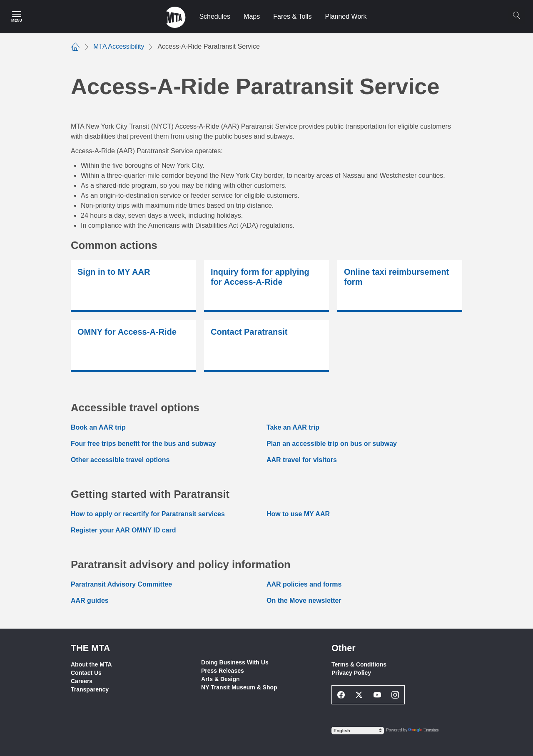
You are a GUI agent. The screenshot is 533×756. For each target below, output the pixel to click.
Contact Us (86, 673)
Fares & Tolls (292, 16)
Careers (82, 681)
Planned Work (346, 16)
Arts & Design (220, 679)
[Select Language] (358, 731)
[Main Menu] (17, 17)
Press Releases (223, 671)
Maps (252, 16)
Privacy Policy (351, 673)
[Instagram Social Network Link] (396, 695)
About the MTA (91, 664)
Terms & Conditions (359, 664)
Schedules (215, 16)
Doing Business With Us (235, 662)
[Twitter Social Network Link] (359, 695)
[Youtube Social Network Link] (377, 695)
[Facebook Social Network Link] (341, 695)
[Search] (516, 15)
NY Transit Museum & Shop (239, 687)
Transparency (90, 689)
